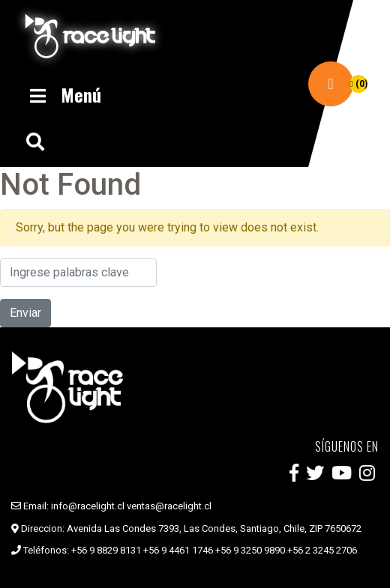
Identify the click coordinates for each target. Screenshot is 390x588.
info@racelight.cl (88, 506)
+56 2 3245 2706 (322, 550)
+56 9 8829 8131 (106, 550)
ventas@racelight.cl (169, 506)
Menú (64, 94)
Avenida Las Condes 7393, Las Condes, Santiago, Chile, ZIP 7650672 (214, 528)
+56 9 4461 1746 (178, 550)
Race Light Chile (90, 36)
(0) (358, 84)
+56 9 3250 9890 (250, 550)
